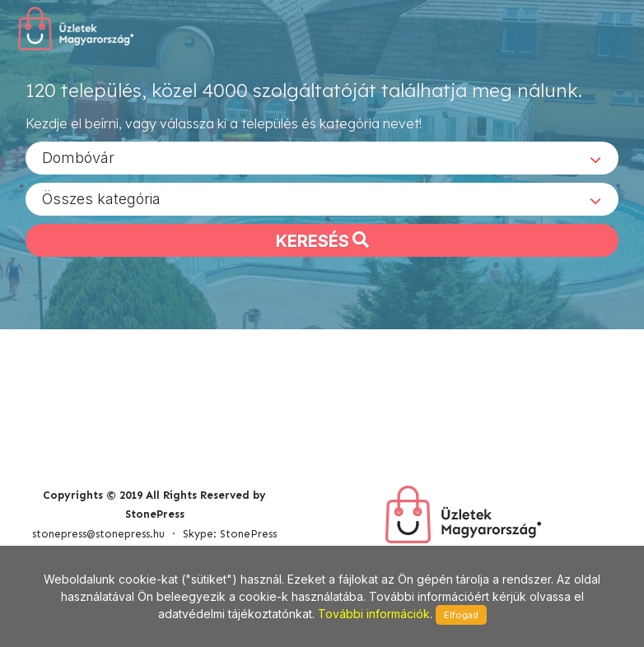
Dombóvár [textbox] (78, 157)
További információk (374, 614)
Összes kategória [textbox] (101, 198)
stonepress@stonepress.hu (98, 534)
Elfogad (461, 615)
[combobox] (322, 157)
